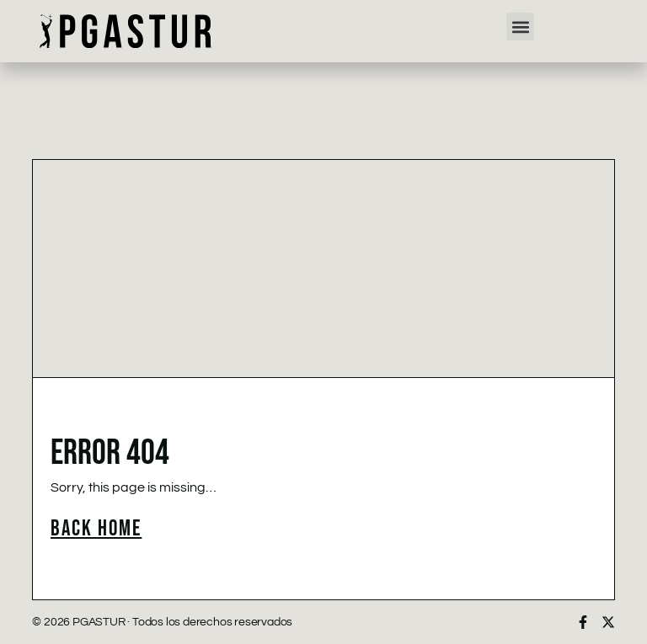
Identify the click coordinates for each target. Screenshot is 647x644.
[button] (520, 27)
